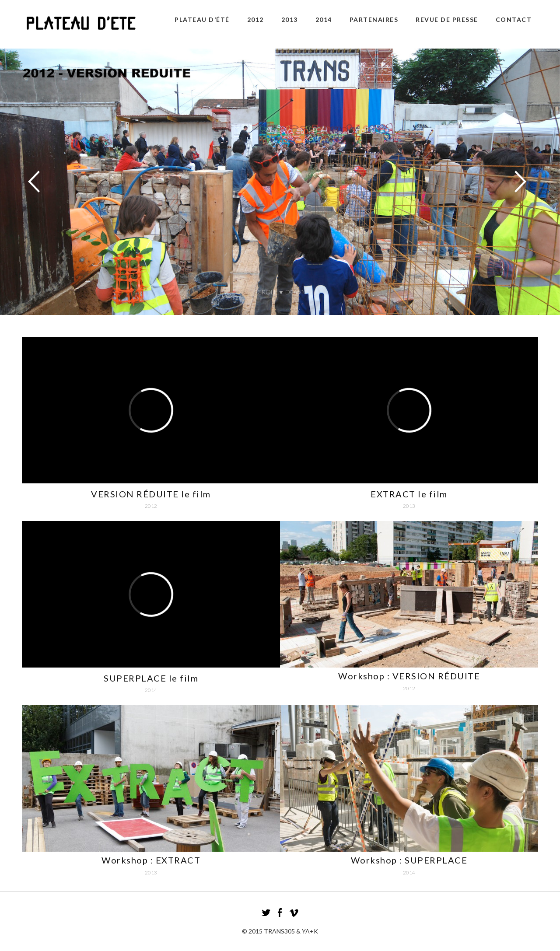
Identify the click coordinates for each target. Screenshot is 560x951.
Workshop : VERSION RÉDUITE (409, 676)
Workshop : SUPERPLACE (409, 860)
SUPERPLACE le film (151, 678)
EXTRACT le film (409, 494)
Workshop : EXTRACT (151, 860)
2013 (290, 19)
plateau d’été (202, 19)
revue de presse (447, 19)
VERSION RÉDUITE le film (151, 494)
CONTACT (514, 19)
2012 (255, 19)
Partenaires (374, 19)
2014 (324, 19)
